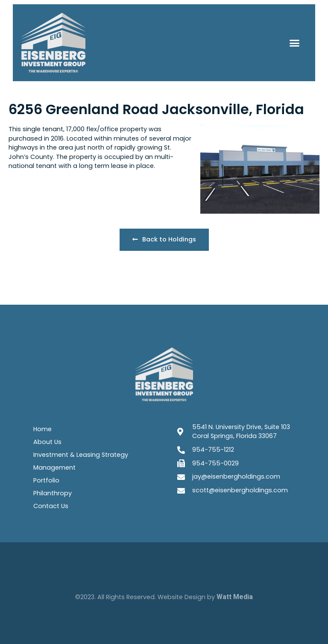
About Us (47, 442)
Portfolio (46, 480)
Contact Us (51, 506)
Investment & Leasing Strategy (81, 455)
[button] (294, 43)
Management (54, 468)
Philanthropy (53, 493)
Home (42, 429)
